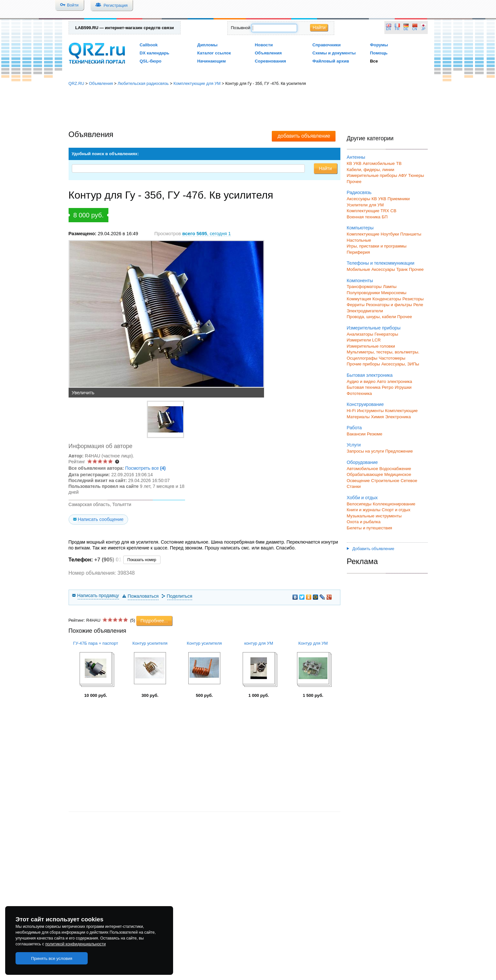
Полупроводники (364, 293)
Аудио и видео (361, 381)
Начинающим (212, 61)
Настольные (359, 240)
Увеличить (83, 393)
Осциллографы (362, 358)
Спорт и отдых (396, 510)
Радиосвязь (359, 192)
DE (406, 29)
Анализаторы (360, 334)
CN (415, 29)
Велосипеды (359, 504)
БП (385, 217)
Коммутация (359, 299)
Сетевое (409, 481)
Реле (418, 305)
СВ (393, 211)
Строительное (385, 481)
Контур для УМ (313, 643)
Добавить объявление (371, 549)
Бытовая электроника (370, 375)
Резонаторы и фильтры (389, 305)
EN (388, 29)
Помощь (379, 53)
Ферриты (356, 305)
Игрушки (403, 387)
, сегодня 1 (206, 234)
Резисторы (413, 299)
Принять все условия (52, 958)
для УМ (376, 205)
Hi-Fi (351, 411)
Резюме (375, 434)
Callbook (149, 45)
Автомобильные (379, 163)
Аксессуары (359, 199)
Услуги (354, 445)
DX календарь (155, 53)
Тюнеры (416, 175)
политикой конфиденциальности (76, 944)
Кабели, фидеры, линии (371, 170)
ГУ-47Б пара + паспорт (96, 643)
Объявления (268, 53)
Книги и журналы (364, 510)
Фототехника (359, 393)
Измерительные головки (371, 346)
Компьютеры (360, 228)
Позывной (241, 28)
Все (374, 61)
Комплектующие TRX (368, 211)
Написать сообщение (100, 519)
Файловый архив (331, 61)
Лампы (390, 287)
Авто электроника (395, 381)
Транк (402, 269)
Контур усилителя (150, 643)
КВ (350, 163)
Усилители (357, 205)
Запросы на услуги (365, 451)
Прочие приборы (364, 364)
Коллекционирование (394, 504)
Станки (354, 486)
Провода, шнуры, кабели (371, 317)
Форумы (379, 45)
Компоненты (360, 281)
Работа (354, 428)
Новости (264, 45)
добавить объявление (304, 136)
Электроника (398, 417)
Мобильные (358, 269)
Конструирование (365, 404)
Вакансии (356, 434)
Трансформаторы (364, 287)
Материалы (358, 417)
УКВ (357, 163)
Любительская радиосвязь (143, 83)
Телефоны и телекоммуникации (381, 263)
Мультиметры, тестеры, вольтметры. (383, 352)
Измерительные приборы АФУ (377, 175)
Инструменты (370, 411)
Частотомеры (392, 358)
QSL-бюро (151, 61)
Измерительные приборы (374, 328)
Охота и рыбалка (364, 522)
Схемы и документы (334, 53)
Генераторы (386, 334)
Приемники (399, 199)
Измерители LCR (364, 340)
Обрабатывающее (365, 474)
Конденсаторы (387, 299)
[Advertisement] (248, 109)
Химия (377, 417)
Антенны (356, 157)
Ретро (388, 387)
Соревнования (271, 61)
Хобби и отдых (362, 498)
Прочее (354, 182)
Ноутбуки (390, 234)
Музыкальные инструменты (374, 516)
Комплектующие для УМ (197, 83)
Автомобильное (363, 469)
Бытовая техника (364, 387)
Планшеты (411, 234)
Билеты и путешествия (370, 528)
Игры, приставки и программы (377, 246)
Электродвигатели (365, 311)
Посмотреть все (145, 468)
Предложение (399, 451)
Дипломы (208, 45)
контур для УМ (259, 643)
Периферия (358, 252)
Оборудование (362, 462)
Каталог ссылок (214, 53)
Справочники (327, 45)
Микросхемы (394, 293)
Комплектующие (363, 234)
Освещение (358, 481)
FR (397, 29)
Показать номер (142, 560)
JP (424, 29)
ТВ (399, 163)
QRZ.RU (77, 83)
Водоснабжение (395, 469)
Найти (319, 28)
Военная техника (364, 217)
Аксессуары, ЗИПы (400, 364)
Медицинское (398, 474)
